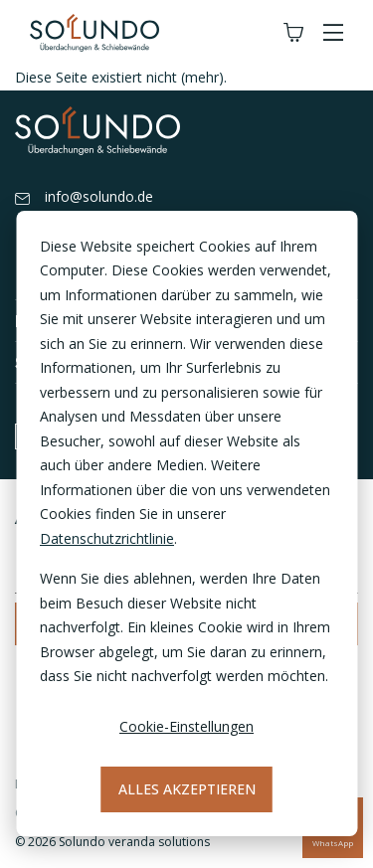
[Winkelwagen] (293, 33)
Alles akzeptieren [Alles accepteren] (187, 789)
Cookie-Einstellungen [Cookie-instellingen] (186, 726)
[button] (333, 33)
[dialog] (186, 523)
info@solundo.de (84, 198)
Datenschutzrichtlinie (107, 538)
